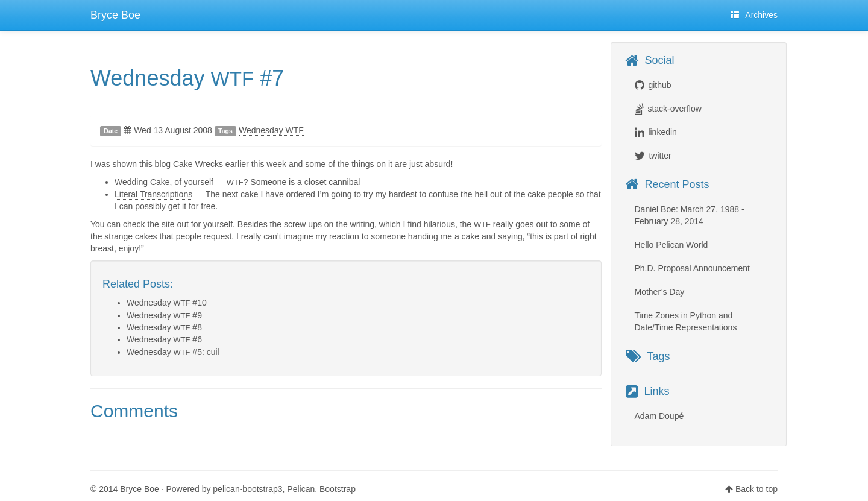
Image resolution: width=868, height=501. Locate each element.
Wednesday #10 (167, 303)
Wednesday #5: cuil (173, 352)
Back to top (756, 489)
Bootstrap (338, 489)
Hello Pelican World (671, 245)
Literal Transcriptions (153, 194)
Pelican (301, 489)
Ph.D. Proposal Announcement (692, 268)
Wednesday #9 (164, 315)
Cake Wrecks (198, 164)
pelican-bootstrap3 (247, 489)
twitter (660, 156)
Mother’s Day (660, 292)
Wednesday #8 (164, 327)
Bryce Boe (115, 15)
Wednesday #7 (187, 78)
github (659, 85)
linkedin (662, 132)
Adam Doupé (659, 416)
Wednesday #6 (164, 339)
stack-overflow (674, 109)
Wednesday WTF (271, 130)
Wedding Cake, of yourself (164, 182)
